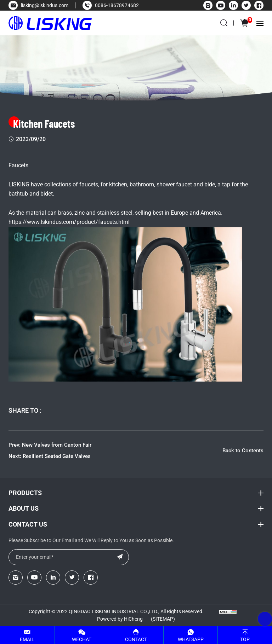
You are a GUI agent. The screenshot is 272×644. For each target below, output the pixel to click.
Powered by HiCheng (120, 619)
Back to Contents (243, 451)
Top (245, 639)
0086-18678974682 (117, 5)
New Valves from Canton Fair (57, 445)
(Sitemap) (163, 619)
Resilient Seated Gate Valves (57, 456)
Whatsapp (191, 639)
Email (27, 639)
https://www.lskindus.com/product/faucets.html (69, 222)
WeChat (82, 639)
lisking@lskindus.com (45, 5)
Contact (136, 639)
